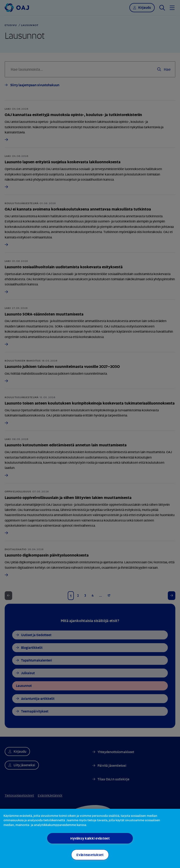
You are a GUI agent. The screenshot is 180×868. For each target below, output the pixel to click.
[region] (90, 838)
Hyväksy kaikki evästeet (90, 838)
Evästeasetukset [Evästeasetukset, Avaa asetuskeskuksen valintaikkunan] (90, 855)
